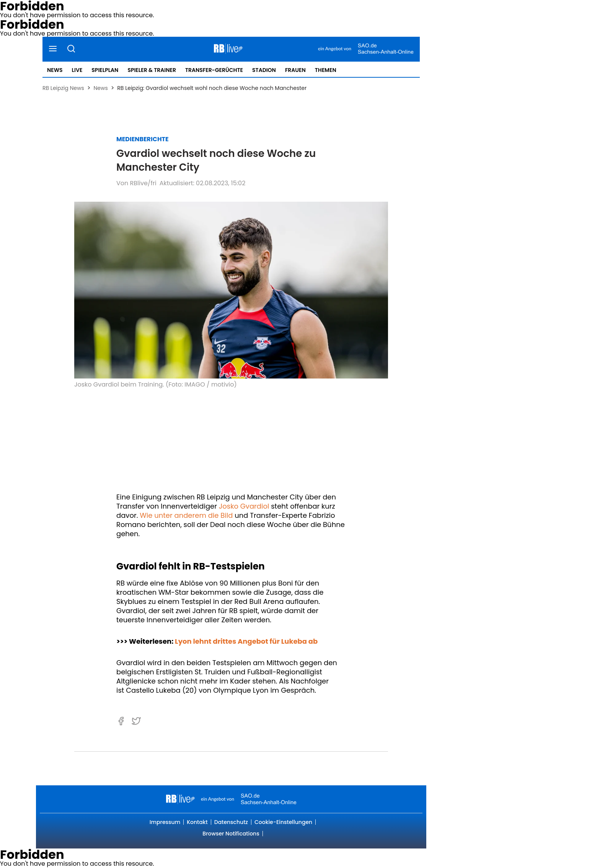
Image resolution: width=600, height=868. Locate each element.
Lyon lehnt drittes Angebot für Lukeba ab (246, 641)
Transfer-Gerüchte (214, 70)
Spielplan (105, 70)
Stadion (264, 70)
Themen (326, 70)
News (55, 70)
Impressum (165, 822)
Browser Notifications (231, 834)
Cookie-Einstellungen (283, 822)
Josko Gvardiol (244, 506)
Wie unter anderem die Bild (186, 515)
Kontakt (197, 822)
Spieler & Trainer (152, 70)
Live (77, 70)
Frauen (295, 70)
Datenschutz (231, 822)
